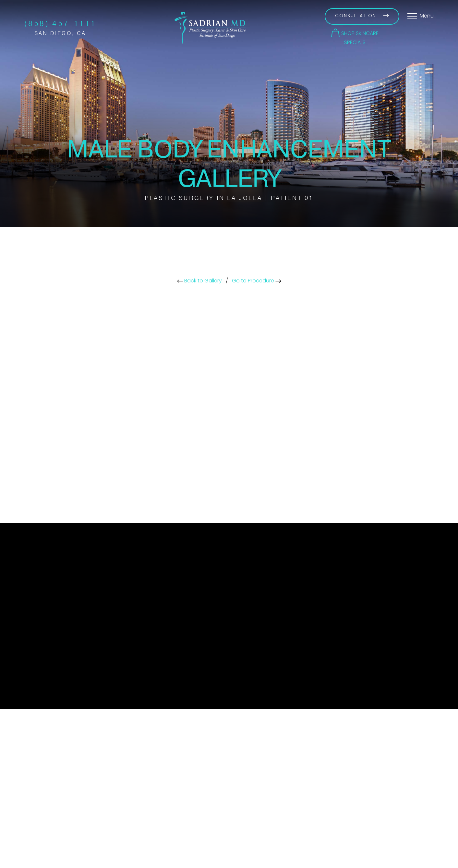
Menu (427, 16)
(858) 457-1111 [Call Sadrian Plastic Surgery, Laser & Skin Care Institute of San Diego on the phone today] (60, 24)
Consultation (362, 16)
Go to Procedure (257, 281)
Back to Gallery (199, 281)
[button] (355, 33)
